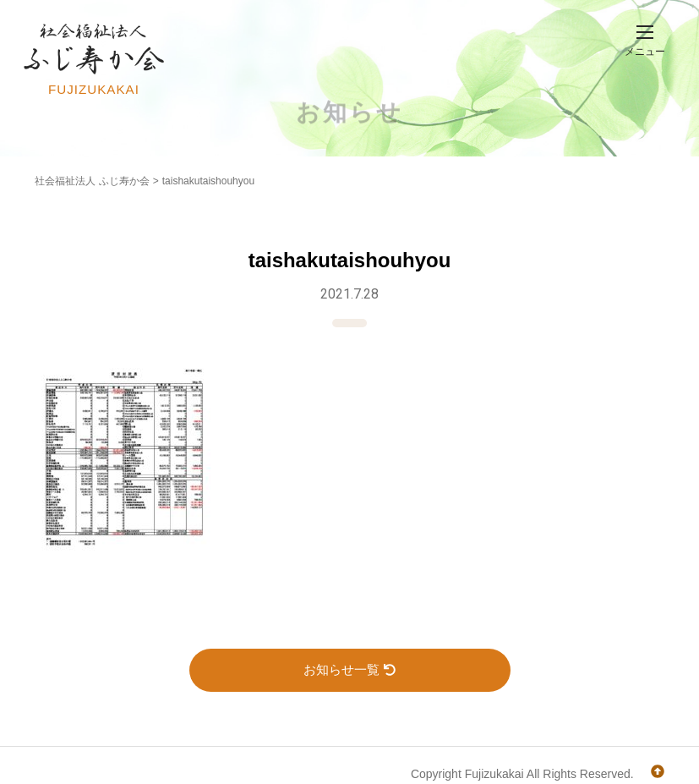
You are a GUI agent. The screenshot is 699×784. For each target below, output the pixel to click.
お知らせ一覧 (349, 670)
